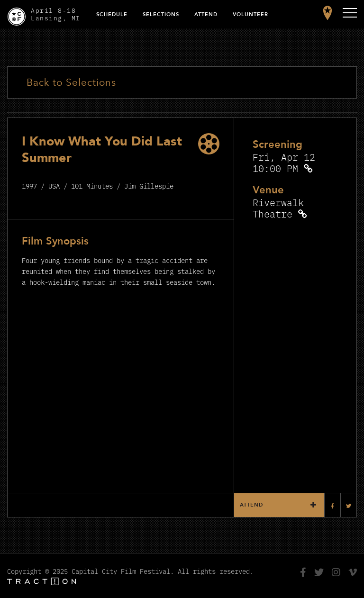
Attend (206, 14)
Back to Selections (71, 83)
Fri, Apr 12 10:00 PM (284, 162)
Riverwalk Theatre (278, 208)
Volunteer (250, 14)
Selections (161, 14)
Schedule (112, 14)
